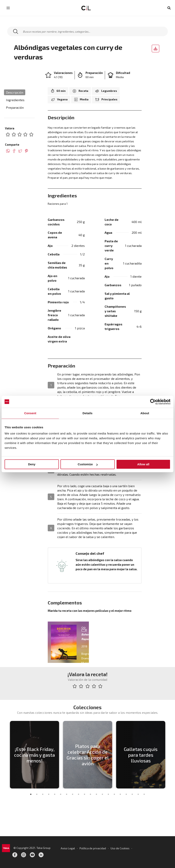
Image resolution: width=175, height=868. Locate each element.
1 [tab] (31, 794)
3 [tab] (43, 794)
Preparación (15, 107)
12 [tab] (96, 794)
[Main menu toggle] (8, 8)
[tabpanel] (35, 755)
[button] (169, 8)
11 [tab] (90, 794)
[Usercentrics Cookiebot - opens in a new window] (153, 402)
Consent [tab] (30, 413)
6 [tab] (61, 794)
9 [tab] (79, 794)
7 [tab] (67, 794)
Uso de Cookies (120, 848)
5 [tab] (55, 794)
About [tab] (145, 413)
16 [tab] (120, 794)
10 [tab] (85, 794)
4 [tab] (49, 794)
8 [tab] (73, 794)
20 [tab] (144, 794)
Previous (5, 755)
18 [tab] (132, 794)
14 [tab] (108, 794)
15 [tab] (114, 794)
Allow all (143, 464)
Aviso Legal (68, 848)
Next (170, 755)
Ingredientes (15, 100)
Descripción (15, 92)
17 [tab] (126, 794)
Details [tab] (87, 413)
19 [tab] (138, 794)
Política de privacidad (93, 848)
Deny (32, 464)
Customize (88, 464)
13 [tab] (102, 794)
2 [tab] (37, 794)
